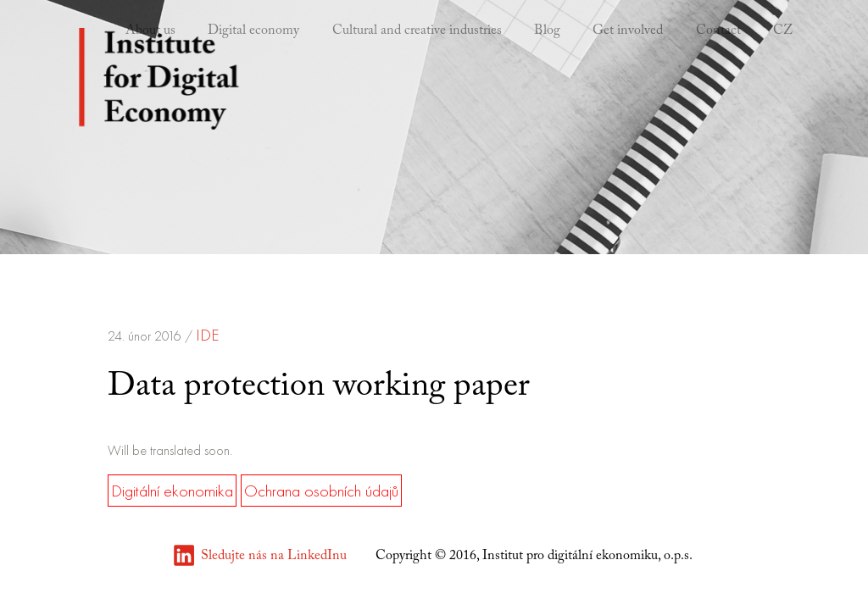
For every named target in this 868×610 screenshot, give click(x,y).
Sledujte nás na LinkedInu (274, 556)
